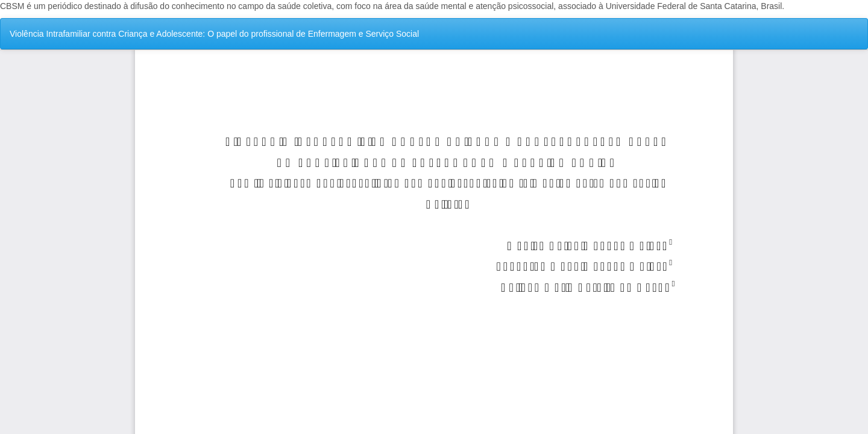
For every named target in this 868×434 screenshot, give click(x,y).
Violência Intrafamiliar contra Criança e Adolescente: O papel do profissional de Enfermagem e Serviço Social (214, 34)
